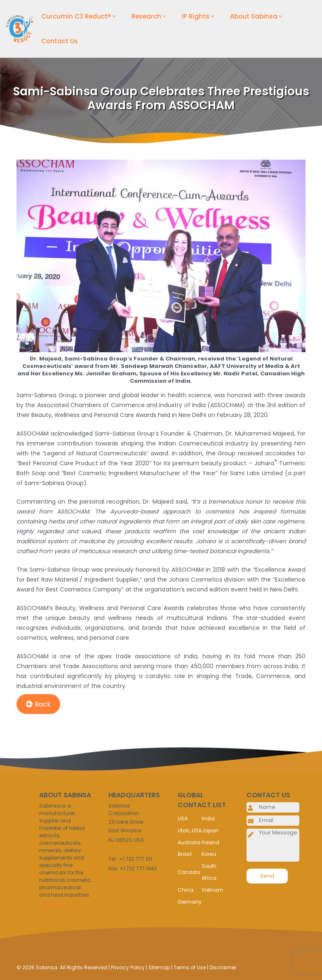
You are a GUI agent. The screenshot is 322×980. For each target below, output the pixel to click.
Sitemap (159, 967)
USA (183, 819)
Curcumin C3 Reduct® (82, 16)
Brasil (185, 854)
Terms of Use (190, 967)
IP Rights (202, 16)
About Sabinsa (260, 16)
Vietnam (212, 890)
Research (153, 16)
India (208, 819)
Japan (210, 830)
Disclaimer (223, 967)
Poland (210, 842)
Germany (190, 902)
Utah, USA (190, 830)
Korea (209, 854)
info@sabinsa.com (133, 878)
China (186, 890)
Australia (189, 842)
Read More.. (54, 904)
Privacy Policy (128, 967)
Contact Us (60, 41)
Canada (189, 872)
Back (38, 704)
